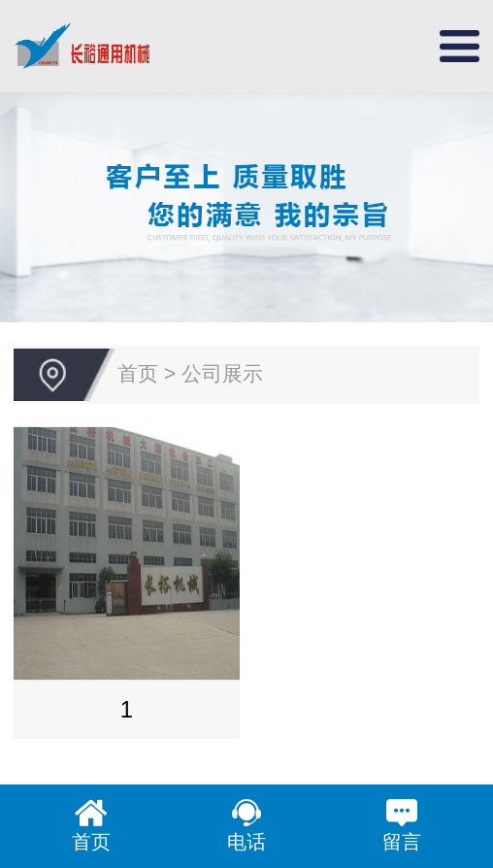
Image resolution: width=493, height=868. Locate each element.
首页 (138, 374)
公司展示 (222, 374)
